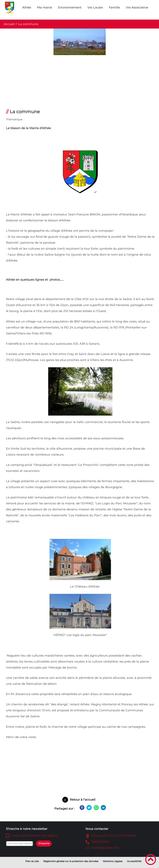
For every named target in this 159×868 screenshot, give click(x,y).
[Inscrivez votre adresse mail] (19, 844)
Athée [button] (27, 7)
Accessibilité (134, 861)
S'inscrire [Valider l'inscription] (44, 843)
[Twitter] (89, 808)
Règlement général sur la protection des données (71, 861)
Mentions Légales (113, 861)
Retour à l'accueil (83, 800)
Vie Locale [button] (95, 7)
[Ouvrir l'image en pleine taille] (79, 42)
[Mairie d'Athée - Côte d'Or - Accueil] (10, 7)
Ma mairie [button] (45, 7)
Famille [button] (114, 7)
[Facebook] (82, 808)
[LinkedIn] (103, 808)
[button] (151, 860)
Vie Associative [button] (137, 7)
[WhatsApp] (96, 808)
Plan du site (32, 861)
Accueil (9, 24)
